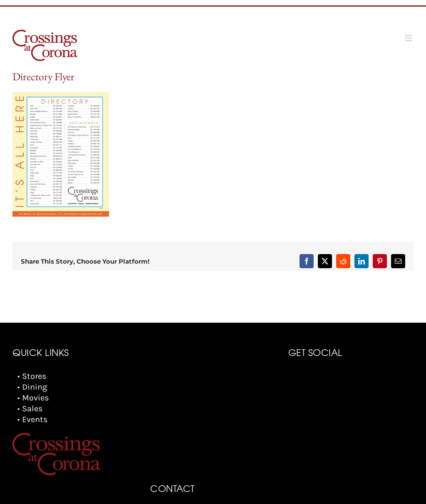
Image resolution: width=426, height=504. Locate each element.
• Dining (32, 387)
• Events (33, 419)
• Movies (33, 398)
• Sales (30, 409)
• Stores (32, 376)
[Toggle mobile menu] (409, 38)
